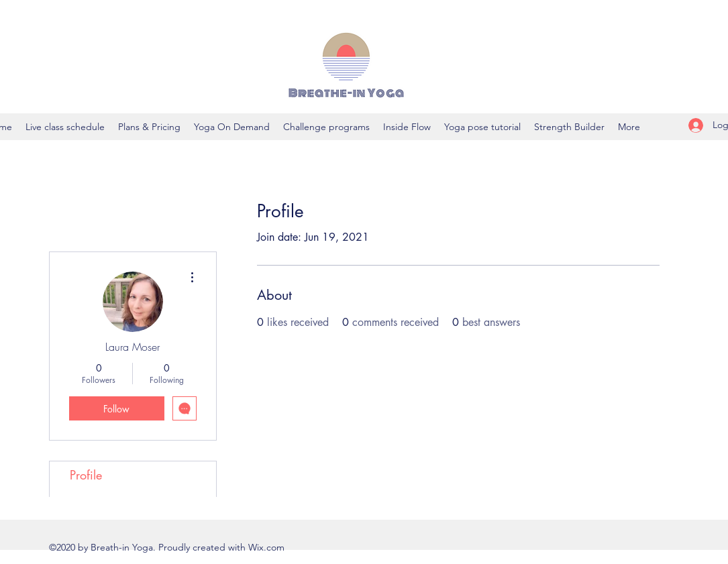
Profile (86, 475)
